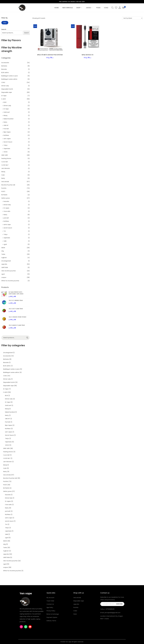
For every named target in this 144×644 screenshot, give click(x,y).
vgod (5, 244)
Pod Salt (6, 129)
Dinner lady (7, 205)
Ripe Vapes (7, 132)
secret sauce (8, 228)
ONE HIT (6, 125)
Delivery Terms (51, 621)
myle (3, 175)
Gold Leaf (7, 112)
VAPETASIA (5, 267)
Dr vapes (6, 208)
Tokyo (6, 145)
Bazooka (4, 69)
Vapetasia (7, 149)
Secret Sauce (8, 142)
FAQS (75, 614)
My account (50, 598)
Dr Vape (4, 96)
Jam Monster (6, 168)
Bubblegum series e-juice (10, 76)
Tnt (5, 231)
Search (4, 29)
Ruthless (6, 135)
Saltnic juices (6, 198)
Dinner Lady (5, 86)
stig (3, 251)
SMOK (3, 248)
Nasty (5, 122)
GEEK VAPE (5, 155)
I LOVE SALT (5, 165)
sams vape (7, 225)
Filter (5, 23)
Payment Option (52, 617)
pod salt (6, 218)
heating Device (6, 158)
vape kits (4, 264)
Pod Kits (4, 188)
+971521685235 (110, 609)
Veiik (5, 241)
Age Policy (50, 607)
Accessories (5, 63)
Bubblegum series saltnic (9, 79)
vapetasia (7, 238)
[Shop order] (132, 18)
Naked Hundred (8, 119)
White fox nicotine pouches (10, 281)
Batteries (4, 66)
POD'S (3, 191)
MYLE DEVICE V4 (88, 55)
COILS (3, 82)
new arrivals (5, 182)
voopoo (4, 277)
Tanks (3, 254)
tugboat (4, 258)
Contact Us (50, 604)
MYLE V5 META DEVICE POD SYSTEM (50, 55)
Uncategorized (6, 261)
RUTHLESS (4, 195)
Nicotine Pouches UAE (8, 185)
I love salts (7, 211)
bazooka (6, 201)
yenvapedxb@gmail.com (112, 613)
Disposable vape (7, 92)
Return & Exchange (53, 614)
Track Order (50, 601)
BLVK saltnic (5, 73)
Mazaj (5, 115)
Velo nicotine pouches (9, 271)
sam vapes (7, 139)
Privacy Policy (51, 611)
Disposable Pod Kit (7, 89)
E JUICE (4, 99)
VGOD (6, 152)
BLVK (5, 102)
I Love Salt (5, 162)
